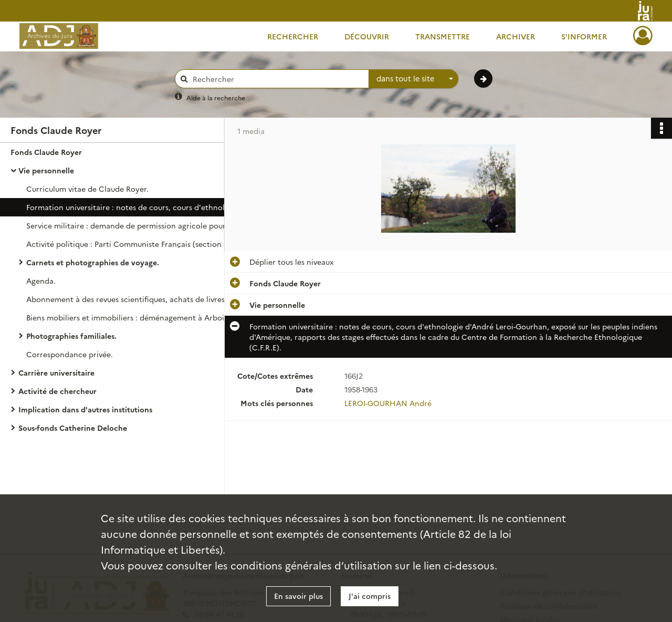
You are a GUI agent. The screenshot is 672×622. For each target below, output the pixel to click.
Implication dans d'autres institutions (85, 409)
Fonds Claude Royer (46, 152)
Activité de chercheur (57, 391)
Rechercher (293, 36)
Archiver (516, 36)
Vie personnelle (46, 170)
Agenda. (41, 281)
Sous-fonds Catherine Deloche (73, 428)
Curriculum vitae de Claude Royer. (87, 189)
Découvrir (367, 36)
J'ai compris (370, 596)
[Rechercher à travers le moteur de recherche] (277, 79)
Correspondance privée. (70, 354)
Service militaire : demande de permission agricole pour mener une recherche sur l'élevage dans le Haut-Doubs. (131, 225)
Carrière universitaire (56, 372)
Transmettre (443, 36)
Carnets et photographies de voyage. (93, 262)
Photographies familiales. (71, 336)
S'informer (584, 36)
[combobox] (414, 79)
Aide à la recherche (216, 97)
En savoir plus (298, 596)
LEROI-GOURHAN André (388, 403)
